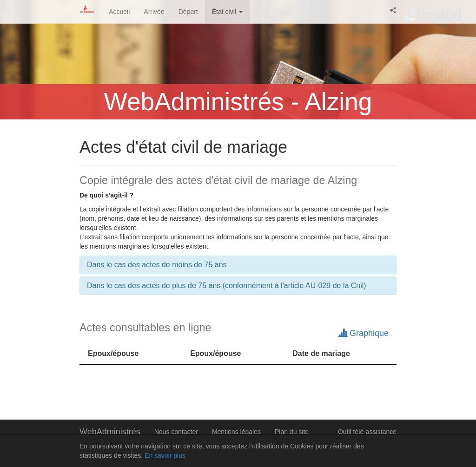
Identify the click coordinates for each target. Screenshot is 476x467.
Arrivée (154, 12)
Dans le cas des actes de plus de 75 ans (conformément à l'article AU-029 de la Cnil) (227, 286)
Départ (188, 12)
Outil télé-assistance (367, 432)
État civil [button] (227, 12)
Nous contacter (176, 432)
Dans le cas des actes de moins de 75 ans (157, 265)
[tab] (238, 265)
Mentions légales (236, 432)
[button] (393, 10)
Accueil (119, 12)
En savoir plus (165, 455)
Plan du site (292, 432)
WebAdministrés (110, 432)
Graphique (364, 333)
